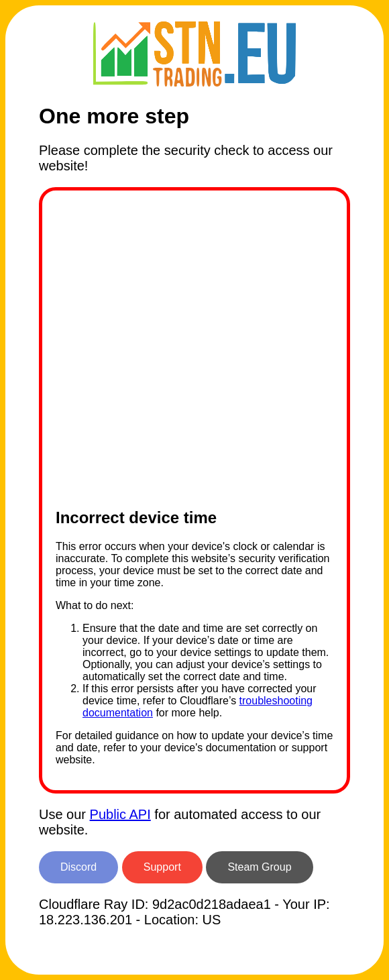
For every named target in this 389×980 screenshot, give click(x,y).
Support (162, 867)
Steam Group (259, 867)
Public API (120, 814)
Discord (78, 867)
